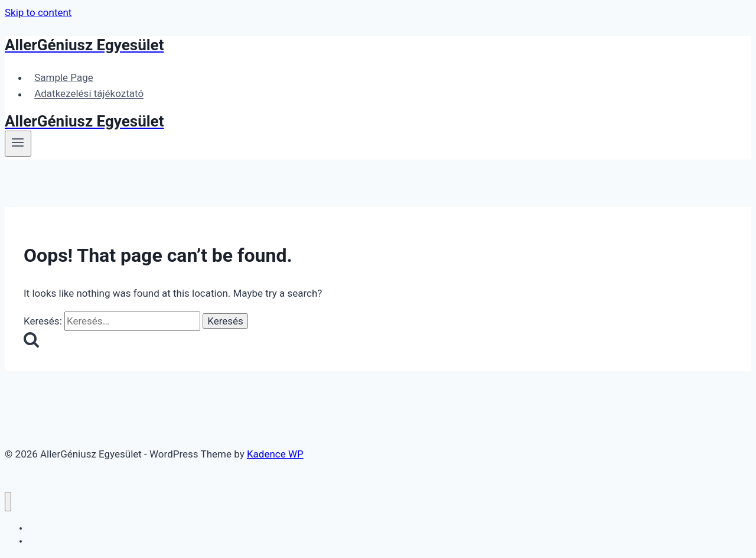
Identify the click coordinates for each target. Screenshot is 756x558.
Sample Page (64, 77)
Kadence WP (275, 454)
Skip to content (38, 12)
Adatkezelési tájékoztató (89, 94)
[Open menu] (18, 144)
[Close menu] (8, 502)
